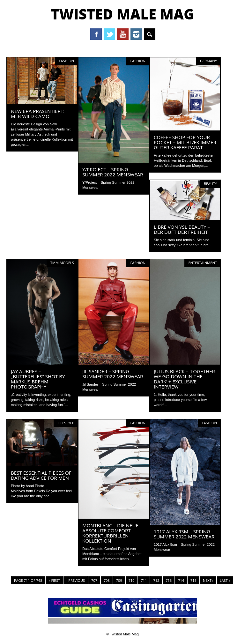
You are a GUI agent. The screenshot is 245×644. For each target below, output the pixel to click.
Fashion (66, 61)
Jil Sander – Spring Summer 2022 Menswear (113, 374)
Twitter (109, 34)
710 (132, 580)
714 (181, 580)
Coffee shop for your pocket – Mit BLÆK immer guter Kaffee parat (185, 142)
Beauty (210, 184)
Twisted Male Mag (122, 14)
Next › (208, 580)
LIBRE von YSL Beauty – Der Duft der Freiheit (182, 229)
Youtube (123, 34)
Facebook (96, 34)
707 (94, 580)
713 (169, 580)
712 (156, 580)
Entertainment (203, 263)
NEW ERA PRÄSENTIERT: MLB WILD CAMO (38, 114)
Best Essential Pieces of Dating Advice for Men (41, 475)
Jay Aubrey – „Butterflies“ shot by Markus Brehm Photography (38, 379)
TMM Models (62, 263)
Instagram (136, 34)
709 (119, 580)
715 (193, 580)
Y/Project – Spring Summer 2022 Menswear (113, 172)
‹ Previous (76, 580)
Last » (225, 580)
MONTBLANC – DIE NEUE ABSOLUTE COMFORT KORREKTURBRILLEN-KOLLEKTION (110, 533)
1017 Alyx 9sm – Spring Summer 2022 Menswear (184, 534)
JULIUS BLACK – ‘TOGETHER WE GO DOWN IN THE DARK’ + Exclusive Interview (184, 379)
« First (54, 580)
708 (107, 580)
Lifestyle (66, 423)
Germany (208, 61)
